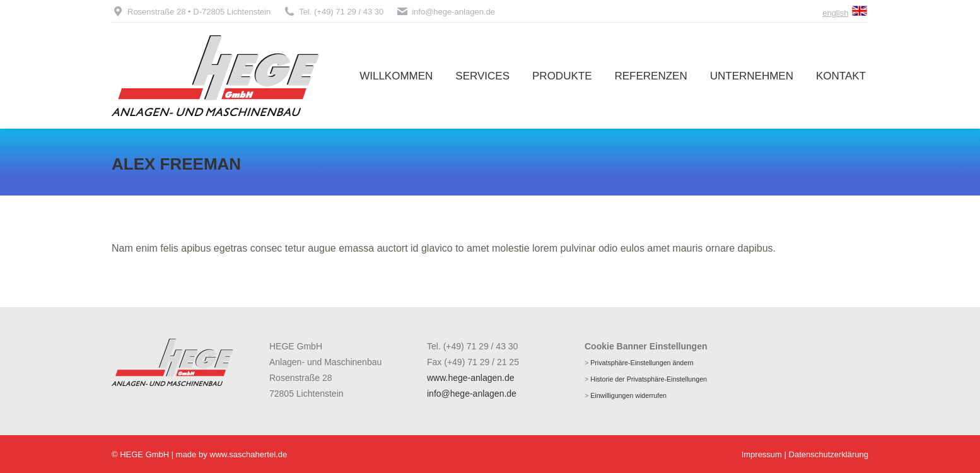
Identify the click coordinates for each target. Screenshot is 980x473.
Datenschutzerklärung (829, 454)
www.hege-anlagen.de (471, 378)
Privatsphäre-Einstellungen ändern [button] (642, 363)
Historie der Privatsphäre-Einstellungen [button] (649, 379)
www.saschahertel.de (248, 454)
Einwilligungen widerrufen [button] (628, 395)
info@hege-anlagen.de (446, 12)
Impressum (762, 454)
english (835, 13)
